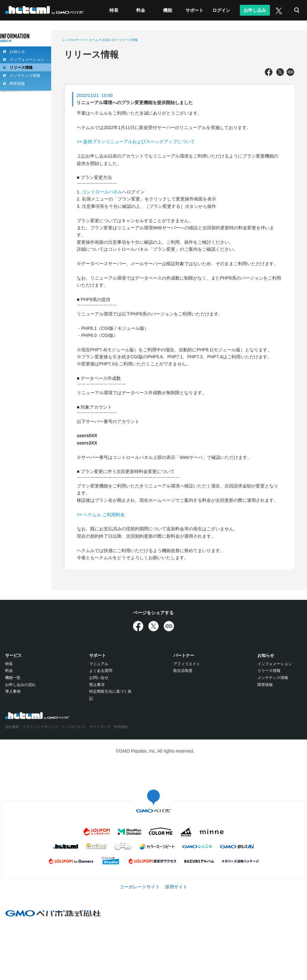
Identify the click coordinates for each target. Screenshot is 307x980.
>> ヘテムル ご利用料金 (101, 515)
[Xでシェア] (280, 72)
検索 (297, 10)
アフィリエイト (187, 664)
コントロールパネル (102, 192)
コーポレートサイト (140, 887)
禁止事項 (97, 685)
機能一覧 (13, 678)
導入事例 (13, 691)
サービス (13, 655)
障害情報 (17, 84)
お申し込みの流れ (20, 685)
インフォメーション (27, 60)
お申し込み (255, 10)
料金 (141, 10)
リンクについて (74, 727)
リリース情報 (21, 68)
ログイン (221, 10)
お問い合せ (99, 678)
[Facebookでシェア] (269, 72)
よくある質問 (101, 671)
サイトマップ (100, 727)
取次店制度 (183, 671)
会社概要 (12, 727)
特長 (114, 10)
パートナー (184, 655)
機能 (168, 10)
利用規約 (121, 727)
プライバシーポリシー (40, 727)
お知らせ (17, 52)
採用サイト (176, 887)
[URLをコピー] (290, 72)
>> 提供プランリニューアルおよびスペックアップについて (136, 142)
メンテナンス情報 (25, 76)
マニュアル (99, 664)
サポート (194, 10)
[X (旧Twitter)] (278, 10)
